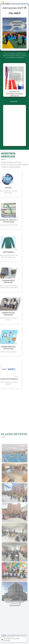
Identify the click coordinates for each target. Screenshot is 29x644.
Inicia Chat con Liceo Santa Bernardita (10, 640)
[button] (11, 102)
